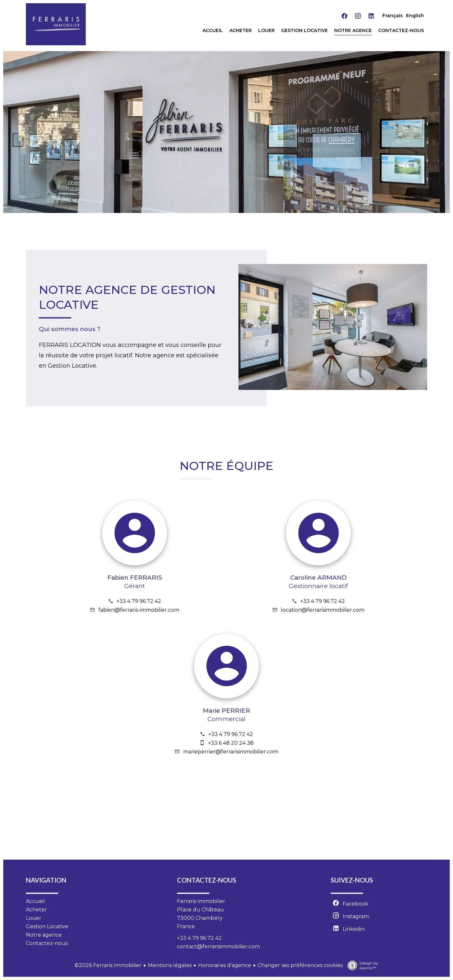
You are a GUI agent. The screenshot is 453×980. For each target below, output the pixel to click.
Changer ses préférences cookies (300, 965)
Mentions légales (170, 965)
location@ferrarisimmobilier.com (323, 610)
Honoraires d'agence (225, 965)
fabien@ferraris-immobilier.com (139, 610)
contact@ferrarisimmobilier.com (218, 947)
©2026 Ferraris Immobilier (108, 965)
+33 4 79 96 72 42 (139, 601)
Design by (361, 965)
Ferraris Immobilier (201, 901)
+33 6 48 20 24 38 (231, 743)
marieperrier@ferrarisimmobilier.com (231, 752)
